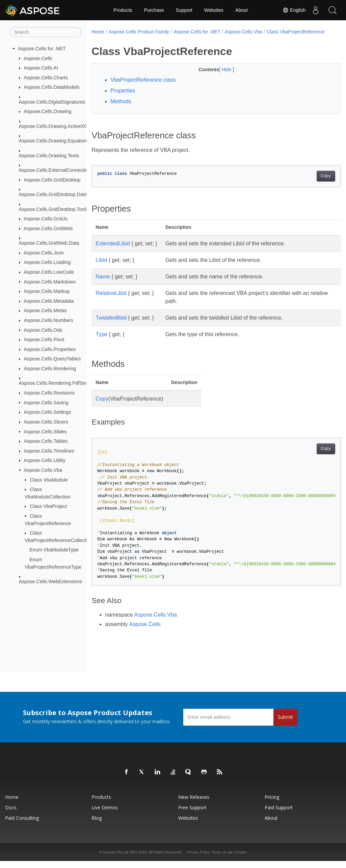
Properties (123, 98)
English (294, 10)
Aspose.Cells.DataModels (52, 87)
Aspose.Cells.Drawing (48, 111)
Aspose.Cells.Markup (47, 291)
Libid (101, 267)
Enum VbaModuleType (54, 550)
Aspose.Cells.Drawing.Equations (54, 141)
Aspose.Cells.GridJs (46, 219)
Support (184, 10)
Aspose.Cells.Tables (46, 441)
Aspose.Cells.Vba (43, 470)
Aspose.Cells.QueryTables (52, 359)
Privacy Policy (198, 859)
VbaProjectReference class (143, 87)
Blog (97, 825)
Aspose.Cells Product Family (139, 32)
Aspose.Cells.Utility (45, 460)
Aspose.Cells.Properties (50, 349)
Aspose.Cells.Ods (43, 330)
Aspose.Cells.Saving (46, 402)
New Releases (194, 804)
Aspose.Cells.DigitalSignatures (52, 102)
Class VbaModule (49, 480)
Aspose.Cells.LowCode (49, 272)
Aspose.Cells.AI (41, 68)
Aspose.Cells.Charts (46, 78)
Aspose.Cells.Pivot (44, 340)
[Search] (45, 32)
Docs (11, 815)
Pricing (272, 804)
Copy (308, 183)
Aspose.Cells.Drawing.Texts (49, 155)
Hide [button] (219, 77)
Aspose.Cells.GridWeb (48, 228)
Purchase (154, 10)
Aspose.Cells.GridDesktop (52, 180)
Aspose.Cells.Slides (45, 431)
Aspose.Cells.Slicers (46, 422)
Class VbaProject (48, 506)
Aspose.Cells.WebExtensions (51, 581)
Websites (214, 10)
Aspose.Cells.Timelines (49, 451)
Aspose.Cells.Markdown (50, 281)
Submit (285, 724)
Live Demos (105, 815)
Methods (121, 109)
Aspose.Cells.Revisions (49, 393)
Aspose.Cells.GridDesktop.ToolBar (56, 209)
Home (98, 32)
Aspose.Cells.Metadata (49, 301)
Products (123, 10)
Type (101, 341)
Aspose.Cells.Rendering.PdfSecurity (58, 383)
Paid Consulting (22, 825)
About (242, 10)
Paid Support (279, 815)
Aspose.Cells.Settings (48, 412)
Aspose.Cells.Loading (47, 262)
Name (103, 284)
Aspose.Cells (38, 58)
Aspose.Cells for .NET (42, 49)
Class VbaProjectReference (125, 39)
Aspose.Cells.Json (44, 253)
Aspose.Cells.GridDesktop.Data (53, 194)
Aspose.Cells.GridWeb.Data (49, 243)
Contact (240, 859)
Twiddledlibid (111, 325)
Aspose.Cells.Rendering (50, 369)
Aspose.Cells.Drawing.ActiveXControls (61, 126)
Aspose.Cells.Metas (45, 310)
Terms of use (222, 859)
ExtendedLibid (113, 251)
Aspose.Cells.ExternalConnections (56, 170)
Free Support (192, 815)
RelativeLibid (111, 300)
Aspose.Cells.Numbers (49, 320)
